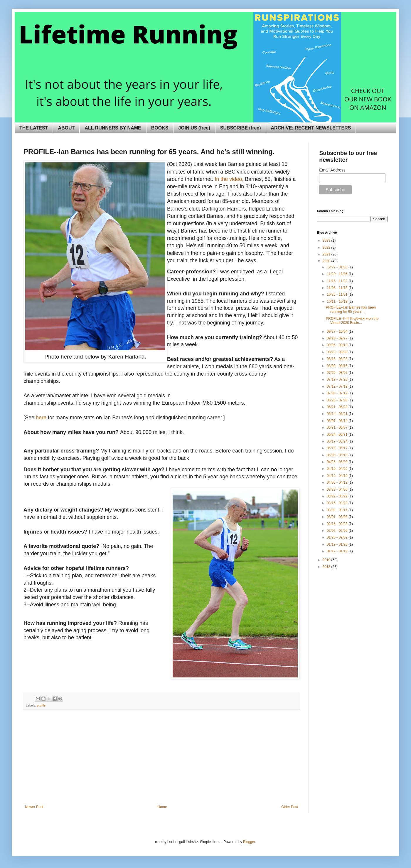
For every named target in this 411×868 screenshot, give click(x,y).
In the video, (229, 179)
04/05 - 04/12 (338, 482)
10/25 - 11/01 (338, 295)
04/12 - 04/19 (338, 476)
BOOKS (160, 128)
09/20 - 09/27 (338, 338)
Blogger (249, 842)
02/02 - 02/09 (338, 531)
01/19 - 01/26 (338, 544)
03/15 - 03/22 (338, 503)
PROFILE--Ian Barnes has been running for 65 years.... (351, 309)
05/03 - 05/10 (338, 455)
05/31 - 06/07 (338, 428)
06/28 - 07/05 (338, 400)
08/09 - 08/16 (338, 366)
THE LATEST (34, 128)
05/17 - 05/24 (338, 441)
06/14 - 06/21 (338, 414)
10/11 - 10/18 (338, 302)
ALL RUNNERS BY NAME (113, 128)
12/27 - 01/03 (338, 267)
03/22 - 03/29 (338, 496)
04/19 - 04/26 (338, 469)
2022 (327, 248)
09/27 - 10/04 (338, 332)
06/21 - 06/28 (338, 407)
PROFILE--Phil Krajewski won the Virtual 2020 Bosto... (352, 321)
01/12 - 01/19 (338, 551)
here (41, 418)
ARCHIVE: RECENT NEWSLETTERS (311, 128)
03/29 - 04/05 (338, 489)
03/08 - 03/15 (338, 510)
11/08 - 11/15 (338, 288)
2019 (327, 560)
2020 (327, 261)
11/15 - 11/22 (338, 281)
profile (41, 705)
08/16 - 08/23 (338, 359)
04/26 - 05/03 (338, 462)
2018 (327, 567)
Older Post (290, 807)
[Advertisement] (161, 761)
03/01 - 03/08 (338, 517)
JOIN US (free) (194, 128)
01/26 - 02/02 (338, 537)
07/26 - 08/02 (338, 373)
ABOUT (66, 128)
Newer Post (34, 807)
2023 (327, 240)
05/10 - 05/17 (338, 448)
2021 (327, 254)
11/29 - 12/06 (338, 274)
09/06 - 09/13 (338, 345)
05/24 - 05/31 (338, 435)
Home (162, 807)
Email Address (332, 170)
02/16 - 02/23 (338, 524)
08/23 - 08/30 (338, 352)
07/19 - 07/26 (338, 379)
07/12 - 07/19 (338, 386)
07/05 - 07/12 (338, 393)
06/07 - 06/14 (338, 421)
